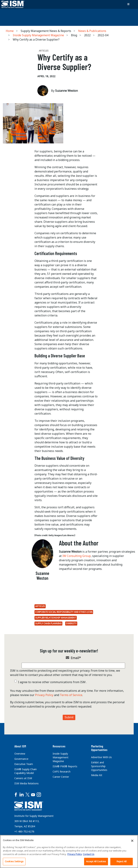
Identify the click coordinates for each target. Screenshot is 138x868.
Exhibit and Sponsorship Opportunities (99, 766)
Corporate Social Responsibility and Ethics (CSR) (64, 612)
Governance (21, 759)
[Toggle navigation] (128, 4)
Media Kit (97, 775)
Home (10, 31)
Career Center (61, 777)
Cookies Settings (14, 861)
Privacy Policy (44, 695)
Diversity (71, 623)
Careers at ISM (23, 778)
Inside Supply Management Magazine (38, 35)
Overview (20, 754)
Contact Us (89, 854)
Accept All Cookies (96, 861)
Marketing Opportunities (99, 748)
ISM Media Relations (27, 783)
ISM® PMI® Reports (65, 766)
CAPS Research (62, 772)
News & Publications (92, 31)
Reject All (122, 861)
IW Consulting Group (77, 556)
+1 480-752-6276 (24, 831)
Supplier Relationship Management (56, 618)
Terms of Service (71, 695)
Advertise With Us (101, 757)
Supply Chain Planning (48, 623)
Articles (40, 606)
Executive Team (24, 764)
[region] (69, 851)
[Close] (132, 841)
